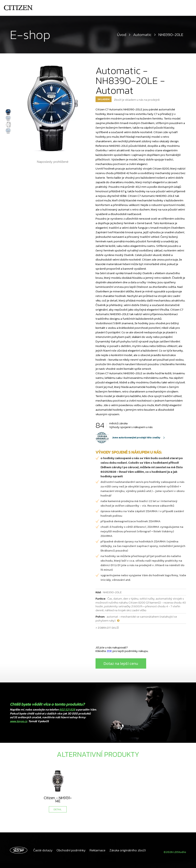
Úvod (81, 8)
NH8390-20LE (171, 35)
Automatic (142, 35)
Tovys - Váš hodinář (104, 8)
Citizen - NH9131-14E (58, 799)
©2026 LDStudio (174, 850)
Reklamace (95, 850)
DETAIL (58, 809)
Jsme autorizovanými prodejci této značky (128, 438)
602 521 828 (67, 709)
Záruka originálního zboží (125, 850)
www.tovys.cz (18, 721)
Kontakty (184, 8)
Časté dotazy (43, 850)
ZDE (109, 651)
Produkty (166, 8)
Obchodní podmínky (70, 850)
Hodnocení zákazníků (139, 8)
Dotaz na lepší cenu (121, 663)
